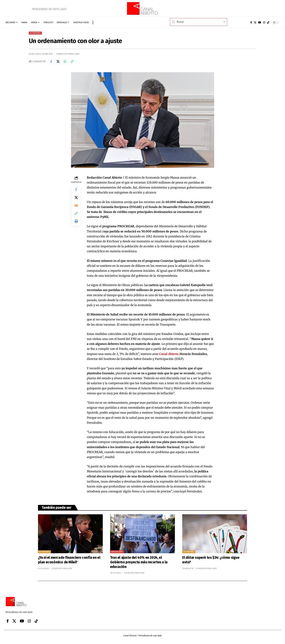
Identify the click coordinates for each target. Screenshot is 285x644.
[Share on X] (59, 62)
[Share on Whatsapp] (67, 62)
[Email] (76, 209)
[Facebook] (251, 22)
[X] (255, 22)
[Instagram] (264, 22)
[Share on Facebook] (52, 62)
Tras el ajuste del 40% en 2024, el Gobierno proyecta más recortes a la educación (139, 563)
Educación (117, 553)
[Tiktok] (268, 22)
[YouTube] (260, 22)
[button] (93, 22)
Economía (36, 33)
